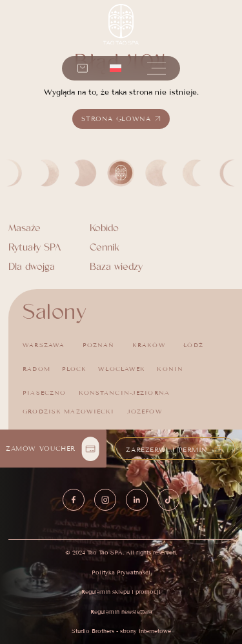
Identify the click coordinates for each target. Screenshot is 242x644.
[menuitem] (116, 68)
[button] (157, 68)
